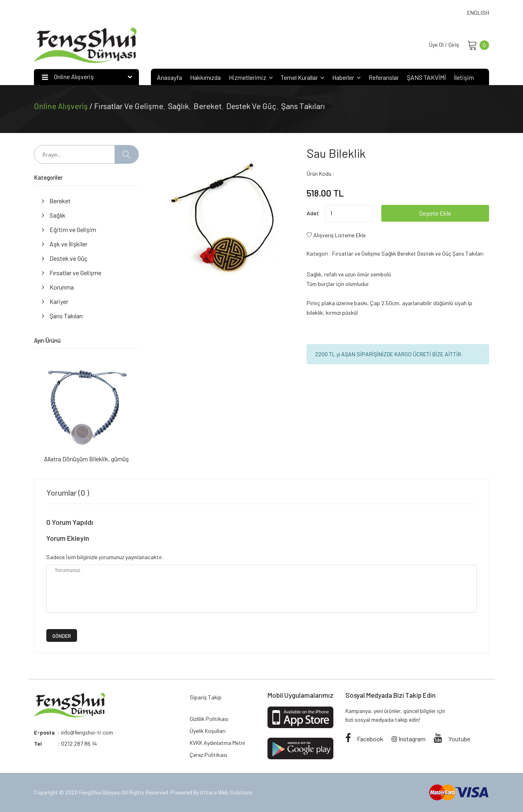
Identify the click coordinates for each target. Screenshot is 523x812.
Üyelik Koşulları (208, 731)
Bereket (208, 106)
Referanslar (384, 77)
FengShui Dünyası (100, 792)
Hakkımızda (205, 77)
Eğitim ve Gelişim (69, 229)
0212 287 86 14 (79, 744)
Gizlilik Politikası (209, 719)
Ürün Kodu (319, 174)
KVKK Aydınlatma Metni (217, 743)
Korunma (58, 287)
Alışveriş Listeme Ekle (340, 235)
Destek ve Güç (251, 106)
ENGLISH (478, 13)
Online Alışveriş (62, 106)
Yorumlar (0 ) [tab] (68, 492)
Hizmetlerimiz (251, 77)
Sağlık (178, 106)
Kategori (317, 253)
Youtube (452, 739)
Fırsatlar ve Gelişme (129, 106)
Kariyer (55, 301)
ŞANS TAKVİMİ (426, 77)
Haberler (346, 77)
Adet (313, 213)
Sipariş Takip (206, 697)
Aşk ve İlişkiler (65, 244)
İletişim (464, 77)
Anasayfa (169, 77)
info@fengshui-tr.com (87, 732)
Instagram (409, 739)
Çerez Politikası (208, 755)
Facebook (364, 739)
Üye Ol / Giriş (444, 45)
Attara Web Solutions (226, 792)
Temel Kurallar (302, 77)
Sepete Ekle (435, 213)
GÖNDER (62, 636)
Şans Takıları (303, 106)
